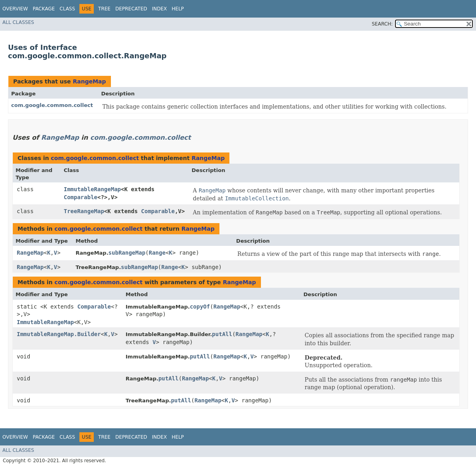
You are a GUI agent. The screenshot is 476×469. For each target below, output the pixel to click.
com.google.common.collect (52, 105)
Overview (15, 9)
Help (178, 9)
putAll (222, 334)
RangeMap (89, 81)
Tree (104, 9)
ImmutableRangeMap (92, 189)
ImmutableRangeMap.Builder (59, 334)
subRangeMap (127, 253)
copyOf (200, 307)
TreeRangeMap (84, 211)
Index (160, 9)
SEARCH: (382, 24)
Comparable (81, 197)
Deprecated (131, 9)
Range (157, 253)
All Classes (18, 22)
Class (67, 9)
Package (44, 9)
